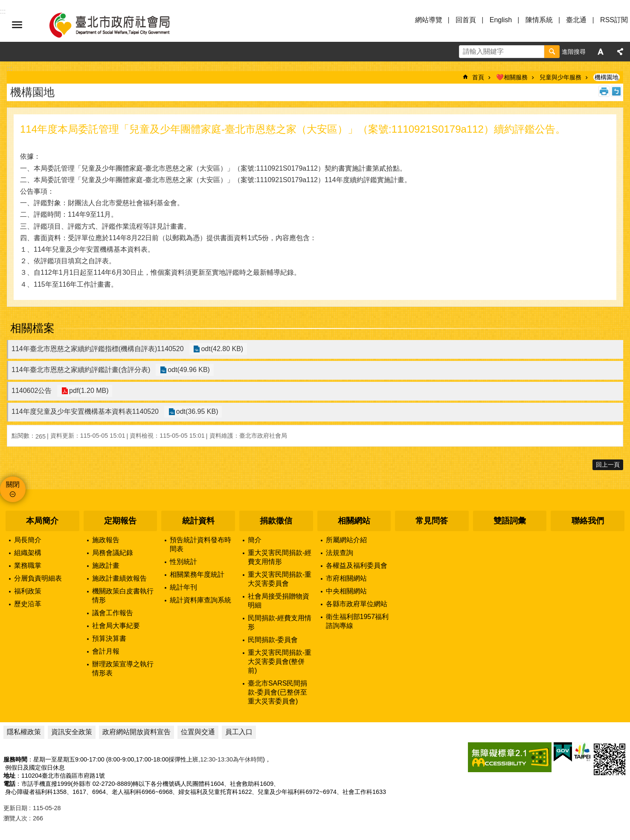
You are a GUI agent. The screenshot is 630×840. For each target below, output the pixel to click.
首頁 (478, 77)
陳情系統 (539, 20)
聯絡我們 (588, 521)
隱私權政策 (24, 732)
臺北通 (576, 20)
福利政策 (28, 591)
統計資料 (198, 521)
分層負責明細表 (38, 578)
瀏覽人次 (15, 818)
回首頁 (466, 20)
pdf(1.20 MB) (87, 391)
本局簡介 (42, 521)
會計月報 (106, 651)
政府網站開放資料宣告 (136, 732)
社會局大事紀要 (116, 626)
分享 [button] (620, 52)
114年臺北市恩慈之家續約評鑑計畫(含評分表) (81, 370)
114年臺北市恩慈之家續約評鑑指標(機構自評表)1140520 (98, 349)
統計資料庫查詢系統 (200, 600)
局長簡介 (28, 540)
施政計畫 (106, 565)
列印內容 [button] (604, 91)
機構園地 (607, 77)
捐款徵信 (276, 521)
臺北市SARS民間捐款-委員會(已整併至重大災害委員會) (278, 692)
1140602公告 (32, 391)
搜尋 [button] (552, 52)
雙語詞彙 (510, 521)
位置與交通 (198, 732)
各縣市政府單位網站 (357, 604)
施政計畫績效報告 (119, 578)
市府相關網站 (346, 578)
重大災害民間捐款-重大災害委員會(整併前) (280, 661)
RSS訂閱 (614, 20)
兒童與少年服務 (560, 77)
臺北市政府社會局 (119, 25)
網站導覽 (429, 20)
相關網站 (354, 521)
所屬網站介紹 (346, 540)
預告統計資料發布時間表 (200, 544)
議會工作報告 (113, 613)
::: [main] (10, 68)
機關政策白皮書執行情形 (123, 596)
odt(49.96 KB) (187, 370)
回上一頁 (608, 465)
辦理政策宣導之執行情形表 (123, 669)
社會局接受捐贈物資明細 (279, 601)
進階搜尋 (574, 52)
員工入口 (239, 732)
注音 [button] (616, 91)
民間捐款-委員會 (273, 640)
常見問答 (432, 521)
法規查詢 (340, 553)
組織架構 (28, 553)
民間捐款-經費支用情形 (280, 622)
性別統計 (183, 562)
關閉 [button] (13, 484)
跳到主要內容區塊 (4, 4)
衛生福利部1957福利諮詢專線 (357, 621)
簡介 (255, 540)
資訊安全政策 (72, 732)
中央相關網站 (346, 591)
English (501, 20)
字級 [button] (601, 52)
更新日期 (15, 808)
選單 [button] (17, 25)
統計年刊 (183, 587)
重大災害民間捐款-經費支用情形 (280, 557)
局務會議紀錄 (113, 553)
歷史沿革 (28, 604)
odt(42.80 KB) (221, 349)
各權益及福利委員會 (357, 565)
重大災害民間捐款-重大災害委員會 (280, 579)
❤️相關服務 (512, 77)
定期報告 (120, 521)
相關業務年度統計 (197, 574)
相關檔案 (32, 328)
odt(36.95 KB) (196, 412)
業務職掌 (28, 565)
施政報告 (106, 540)
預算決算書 (109, 638)
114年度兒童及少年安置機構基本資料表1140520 (85, 411)
